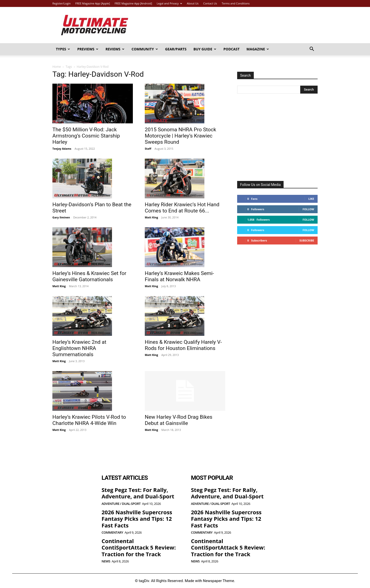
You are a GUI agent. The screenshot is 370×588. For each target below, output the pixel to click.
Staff (148, 149)
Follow (308, 209)
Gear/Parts (176, 49)
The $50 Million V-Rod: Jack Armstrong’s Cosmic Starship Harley (86, 136)
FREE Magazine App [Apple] (92, 3)
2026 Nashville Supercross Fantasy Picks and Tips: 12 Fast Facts (137, 519)
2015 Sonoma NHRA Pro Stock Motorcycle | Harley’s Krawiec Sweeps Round (180, 136)
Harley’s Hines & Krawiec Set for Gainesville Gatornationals (89, 276)
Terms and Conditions (236, 3)
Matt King (151, 217)
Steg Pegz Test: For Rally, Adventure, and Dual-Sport (138, 493)
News (106, 561)
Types (63, 49)
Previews (88, 49)
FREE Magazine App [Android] (133, 3)
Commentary (112, 533)
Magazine (258, 49)
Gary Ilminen (61, 217)
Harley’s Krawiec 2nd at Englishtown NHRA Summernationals (79, 348)
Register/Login (61, 3)
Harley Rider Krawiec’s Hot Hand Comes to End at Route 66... (182, 208)
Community (145, 49)
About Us (193, 3)
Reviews (115, 49)
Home (57, 67)
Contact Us (210, 3)
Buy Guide (205, 49)
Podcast (232, 49)
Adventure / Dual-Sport (121, 504)
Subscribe (307, 240)
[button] (312, 50)
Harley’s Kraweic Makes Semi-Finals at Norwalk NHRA (179, 276)
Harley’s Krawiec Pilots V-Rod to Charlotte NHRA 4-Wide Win (89, 420)
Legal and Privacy (169, 3)
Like (311, 199)
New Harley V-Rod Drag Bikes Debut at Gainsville (179, 420)
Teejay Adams (62, 149)
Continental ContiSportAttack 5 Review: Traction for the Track (139, 547)
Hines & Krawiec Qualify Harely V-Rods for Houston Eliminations (183, 345)
